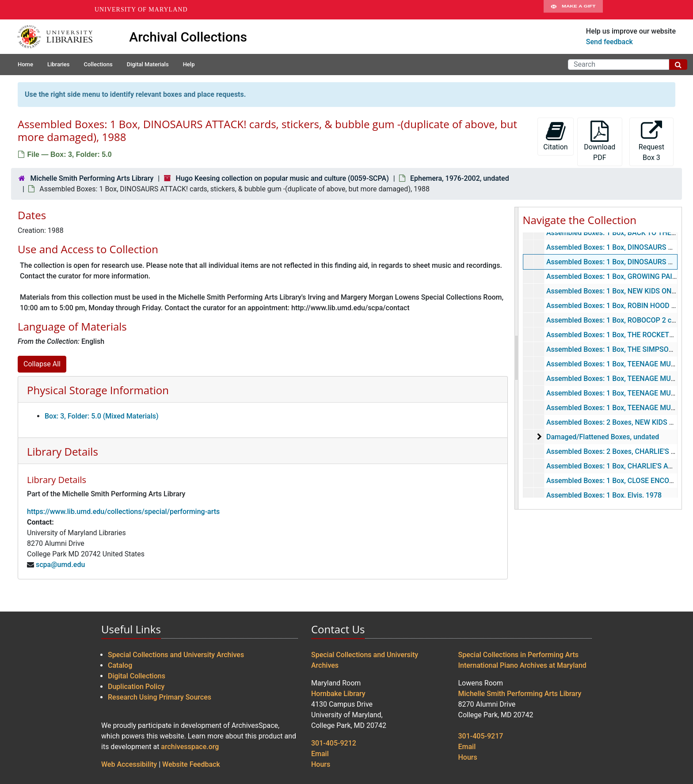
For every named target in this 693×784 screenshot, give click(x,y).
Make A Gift (573, 10)
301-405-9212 (334, 743)
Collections (98, 64)
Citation (555, 136)
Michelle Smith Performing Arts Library (92, 178)
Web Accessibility (129, 764)
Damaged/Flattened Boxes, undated (602, 437)
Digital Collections (137, 676)
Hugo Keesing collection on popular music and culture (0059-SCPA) (282, 178)
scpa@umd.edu (60, 565)
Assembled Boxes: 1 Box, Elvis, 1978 (604, 495)
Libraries (59, 64)
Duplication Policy (136, 687)
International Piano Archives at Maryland (522, 665)
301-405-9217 (481, 736)
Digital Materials (148, 64)
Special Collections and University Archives (176, 655)
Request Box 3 (651, 141)
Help (189, 64)
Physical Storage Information (98, 390)
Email (320, 754)
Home (25, 64)
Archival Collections (188, 37)
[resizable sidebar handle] (517, 358)
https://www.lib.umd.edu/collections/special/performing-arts (123, 512)
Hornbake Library (338, 694)
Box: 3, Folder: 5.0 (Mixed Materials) (102, 416)
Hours (321, 764)
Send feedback (609, 42)
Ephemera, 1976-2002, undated (460, 178)
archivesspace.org (190, 747)
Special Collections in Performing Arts (519, 655)
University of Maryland (141, 10)
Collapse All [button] (42, 364)
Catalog (120, 665)
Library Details (63, 451)
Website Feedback (191, 764)
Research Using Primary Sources (160, 697)
